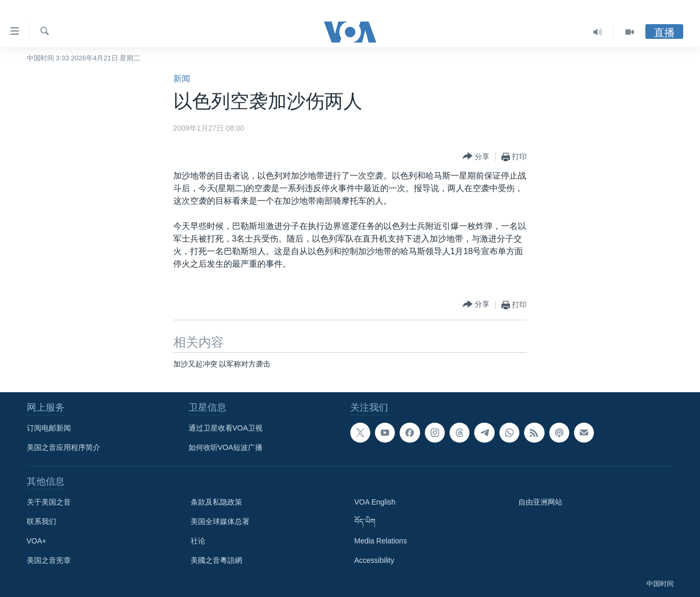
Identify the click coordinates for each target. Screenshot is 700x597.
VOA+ (37, 541)
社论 (198, 541)
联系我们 (41, 521)
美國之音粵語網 (216, 560)
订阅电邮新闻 (49, 428)
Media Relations (381, 541)
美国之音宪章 (49, 560)
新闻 (182, 78)
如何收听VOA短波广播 (226, 447)
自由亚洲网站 (540, 502)
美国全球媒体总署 (220, 521)
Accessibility (374, 560)
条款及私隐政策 (216, 502)
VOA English (375, 502)
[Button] (476, 157)
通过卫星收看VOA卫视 (226, 428)
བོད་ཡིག (365, 521)
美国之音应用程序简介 (64, 447)
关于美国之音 (49, 502)
